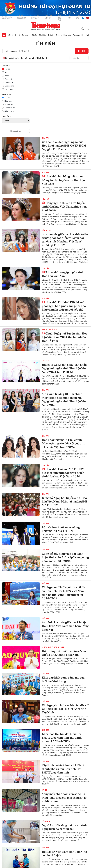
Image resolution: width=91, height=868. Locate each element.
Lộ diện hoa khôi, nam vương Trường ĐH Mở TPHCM (61, 529)
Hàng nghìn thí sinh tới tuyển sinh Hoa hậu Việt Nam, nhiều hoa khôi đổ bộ (64, 207)
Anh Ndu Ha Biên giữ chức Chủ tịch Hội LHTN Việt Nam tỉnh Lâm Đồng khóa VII (65, 626)
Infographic (9, 89)
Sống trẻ (46, 230)
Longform (9, 82)
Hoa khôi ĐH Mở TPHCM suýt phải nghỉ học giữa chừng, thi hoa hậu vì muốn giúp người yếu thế (64, 306)
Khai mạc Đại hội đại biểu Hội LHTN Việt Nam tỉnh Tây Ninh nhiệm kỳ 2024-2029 (62, 738)
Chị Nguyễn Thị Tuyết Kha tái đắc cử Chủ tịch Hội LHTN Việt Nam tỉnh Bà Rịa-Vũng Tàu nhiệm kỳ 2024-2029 (64, 593)
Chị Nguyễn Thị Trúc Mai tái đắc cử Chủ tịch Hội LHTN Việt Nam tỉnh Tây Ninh (65, 709)
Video (7, 76)
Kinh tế (17, 35)
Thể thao (76, 35)
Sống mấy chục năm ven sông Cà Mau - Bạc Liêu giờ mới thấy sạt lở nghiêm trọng (64, 798)
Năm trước (9, 111)
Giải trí (45, 138)
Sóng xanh (26, 35)
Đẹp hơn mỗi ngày (50, 330)
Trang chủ (4, 35)
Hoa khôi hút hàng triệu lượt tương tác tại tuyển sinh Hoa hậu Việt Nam (63, 180)
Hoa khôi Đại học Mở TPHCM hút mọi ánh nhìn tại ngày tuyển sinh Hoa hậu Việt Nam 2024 (63, 473)
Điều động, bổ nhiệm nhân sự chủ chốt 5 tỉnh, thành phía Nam (64, 653)
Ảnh (6, 72)
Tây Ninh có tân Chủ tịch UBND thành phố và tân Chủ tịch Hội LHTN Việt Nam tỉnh (63, 769)
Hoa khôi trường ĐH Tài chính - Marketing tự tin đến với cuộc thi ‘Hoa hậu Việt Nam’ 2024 (64, 443)
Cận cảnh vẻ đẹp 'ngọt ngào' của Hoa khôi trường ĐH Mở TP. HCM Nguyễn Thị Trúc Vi (64, 146)
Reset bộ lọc (16, 131)
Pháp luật (67, 35)
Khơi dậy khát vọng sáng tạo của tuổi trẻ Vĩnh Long (63, 679)
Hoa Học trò (59, 18)
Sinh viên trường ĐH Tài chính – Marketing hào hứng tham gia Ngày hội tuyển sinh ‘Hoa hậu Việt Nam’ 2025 (64, 399)
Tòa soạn (70, 17)
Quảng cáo (79, 17)
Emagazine (9, 86)
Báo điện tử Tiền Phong (46, 26)
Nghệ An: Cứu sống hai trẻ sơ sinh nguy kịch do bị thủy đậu (64, 827)
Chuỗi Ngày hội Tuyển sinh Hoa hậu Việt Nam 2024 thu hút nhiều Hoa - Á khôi (65, 337)
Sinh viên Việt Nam (49, 17)
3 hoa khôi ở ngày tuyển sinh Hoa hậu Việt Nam (63, 274)
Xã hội (10, 35)
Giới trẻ (59, 35)
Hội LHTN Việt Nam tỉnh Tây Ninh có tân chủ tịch (64, 853)
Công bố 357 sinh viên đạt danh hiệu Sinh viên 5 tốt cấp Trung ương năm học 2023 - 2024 (65, 557)
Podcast (8, 79)
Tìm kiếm (45, 43)
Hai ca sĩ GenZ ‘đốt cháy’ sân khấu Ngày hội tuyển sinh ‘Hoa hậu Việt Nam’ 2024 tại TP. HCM (64, 368)
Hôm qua (8, 101)
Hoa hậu (46, 172)
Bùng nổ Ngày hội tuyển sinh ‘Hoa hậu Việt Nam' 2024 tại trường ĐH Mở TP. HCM (64, 501)
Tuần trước (9, 104)
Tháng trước (10, 108)
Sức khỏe (42, 35)
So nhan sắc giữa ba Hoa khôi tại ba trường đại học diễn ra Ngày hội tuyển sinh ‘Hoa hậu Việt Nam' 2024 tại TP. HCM (65, 240)
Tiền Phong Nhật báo (35, 17)
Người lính (85, 35)
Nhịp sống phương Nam (53, 647)
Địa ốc (34, 35)
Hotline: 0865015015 (22, 17)
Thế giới (51, 35)
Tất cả (7, 69)
